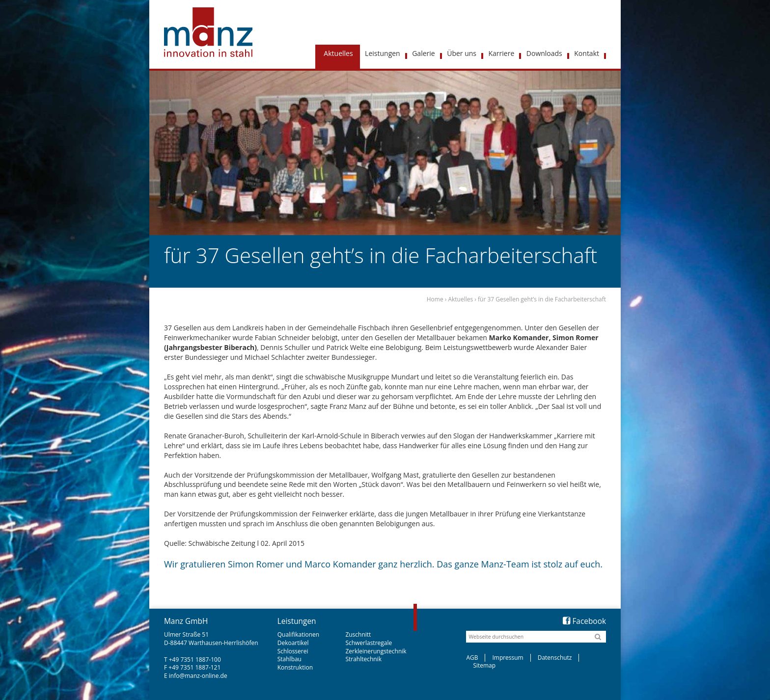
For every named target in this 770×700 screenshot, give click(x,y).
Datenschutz (555, 658)
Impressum (508, 658)
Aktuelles (460, 299)
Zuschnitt (358, 634)
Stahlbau (289, 659)
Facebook (584, 621)
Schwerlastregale (369, 643)
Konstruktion (295, 667)
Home (435, 299)
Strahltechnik (363, 659)
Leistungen (297, 621)
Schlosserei (293, 651)
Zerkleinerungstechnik (376, 651)
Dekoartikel (293, 643)
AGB (472, 658)
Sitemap (484, 665)
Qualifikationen (298, 634)
